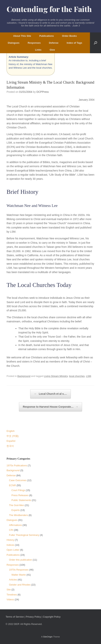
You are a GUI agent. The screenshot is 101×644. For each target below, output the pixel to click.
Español (11, 441)
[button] (95, 43)
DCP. (17, 624)
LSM (89, 376)
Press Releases (20, 495)
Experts (16, 510)
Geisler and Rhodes (20, 585)
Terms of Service (15, 617)
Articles (13, 580)
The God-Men (16, 505)
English (11, 431)
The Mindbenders (18, 515)
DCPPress (43, 92)
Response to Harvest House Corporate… (51, 407)
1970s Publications (17, 465)
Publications (47, 36)
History (10, 540)
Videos (10, 599)
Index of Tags (74, 43)
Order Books (69, 36)
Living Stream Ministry (56, 376)
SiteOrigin (48, 637)
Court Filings (18, 490)
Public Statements (21, 500)
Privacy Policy (33, 617)
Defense (54, 43)
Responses (34, 43)
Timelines (12, 595)
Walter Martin (19, 575)
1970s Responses (19, 570)
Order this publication (21, 560)
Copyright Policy (52, 617)
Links (38, 50)
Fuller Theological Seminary (24, 535)
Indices (10, 545)
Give (52, 50)
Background (24, 376)
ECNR (12, 485)
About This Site (22, 36)
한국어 (10, 446)
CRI (11, 530)
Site (9, 590)
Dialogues (14, 43)
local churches (77, 376)
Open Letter (13, 550)
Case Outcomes (18, 480)
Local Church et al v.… (50, 394)
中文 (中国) (13, 436)
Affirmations (15, 525)
